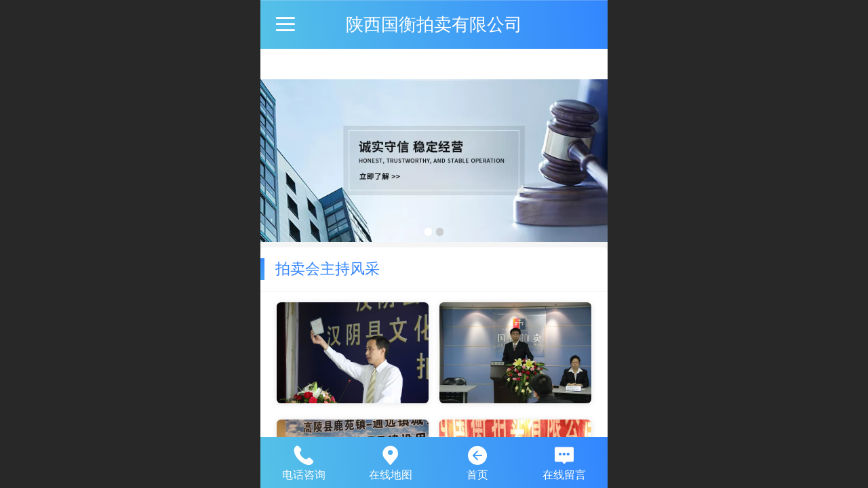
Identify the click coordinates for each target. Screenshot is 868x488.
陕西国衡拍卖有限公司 (434, 24)
